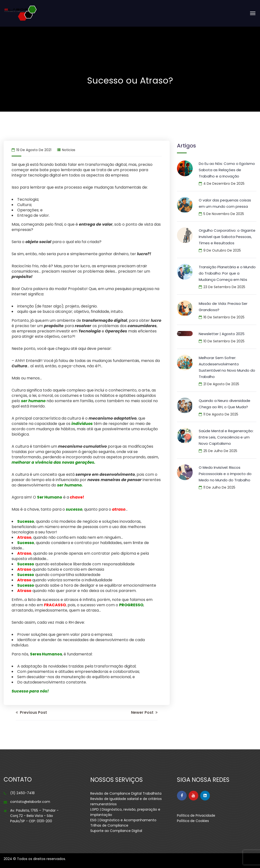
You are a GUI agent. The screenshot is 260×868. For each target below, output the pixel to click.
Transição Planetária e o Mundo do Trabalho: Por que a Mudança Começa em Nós (227, 273)
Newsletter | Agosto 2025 (222, 334)
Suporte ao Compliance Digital (116, 831)
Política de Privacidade (196, 815)
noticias (69, 150)
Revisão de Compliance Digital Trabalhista (126, 793)
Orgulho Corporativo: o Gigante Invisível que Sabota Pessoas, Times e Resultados (227, 237)
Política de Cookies (193, 821)
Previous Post (31, 712)
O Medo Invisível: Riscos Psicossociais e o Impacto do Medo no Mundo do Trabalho (225, 474)
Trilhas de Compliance (109, 825)
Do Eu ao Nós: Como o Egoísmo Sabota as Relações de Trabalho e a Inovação (227, 170)
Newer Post (144, 712)
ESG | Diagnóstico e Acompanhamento (123, 820)
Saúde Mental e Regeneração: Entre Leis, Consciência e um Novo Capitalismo (226, 437)
